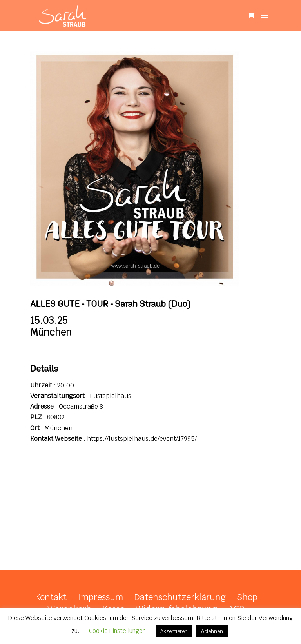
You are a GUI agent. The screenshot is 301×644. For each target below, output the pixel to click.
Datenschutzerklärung (180, 597)
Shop (247, 597)
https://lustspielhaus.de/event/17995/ (142, 439)
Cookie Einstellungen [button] (117, 631)
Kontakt (51, 597)
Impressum (100, 597)
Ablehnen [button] (212, 631)
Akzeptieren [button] (174, 631)
